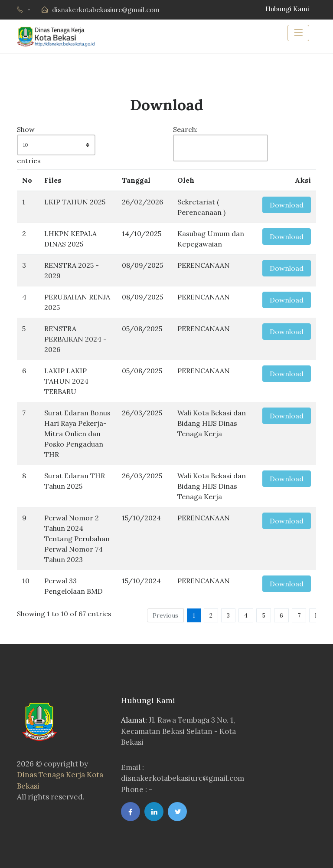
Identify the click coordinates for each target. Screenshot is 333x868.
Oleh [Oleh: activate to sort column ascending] (186, 180)
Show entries (56, 145)
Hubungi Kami (287, 9)
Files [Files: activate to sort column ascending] (53, 180)
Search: (216, 143)
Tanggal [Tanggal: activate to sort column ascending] (136, 180)
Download (287, 205)
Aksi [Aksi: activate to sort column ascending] (303, 180)
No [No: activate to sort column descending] (27, 180)
